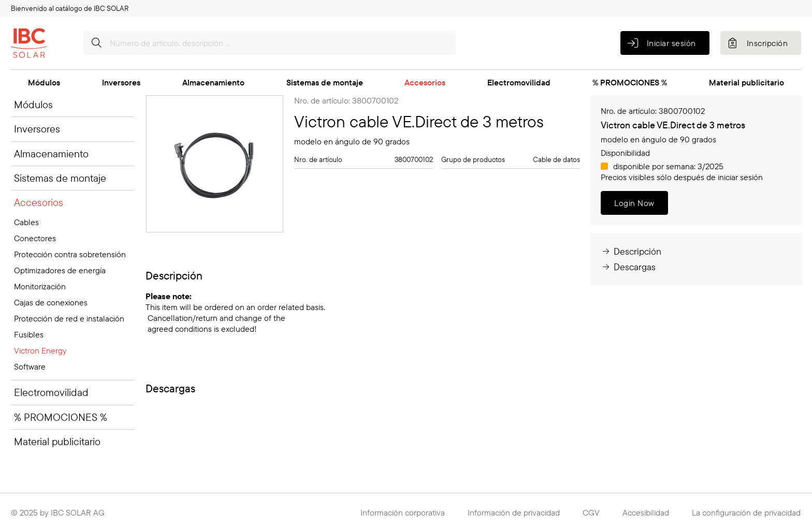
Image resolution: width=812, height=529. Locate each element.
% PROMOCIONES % (630, 82)
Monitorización (40, 286)
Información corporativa (403, 512)
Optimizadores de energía (60, 270)
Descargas (628, 267)
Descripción (631, 251)
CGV (591, 512)
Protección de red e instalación (69, 318)
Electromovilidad (519, 82)
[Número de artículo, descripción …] (270, 43)
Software (30, 366)
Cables (26, 222)
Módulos (44, 82)
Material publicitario (746, 82)
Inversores (121, 82)
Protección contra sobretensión (70, 254)
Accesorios (425, 82)
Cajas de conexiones (51, 302)
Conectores (35, 238)
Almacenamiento (213, 82)
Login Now (634, 203)
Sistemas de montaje (325, 82)
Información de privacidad (514, 512)
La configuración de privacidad (746, 512)
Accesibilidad (646, 512)
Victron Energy (40, 350)
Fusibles (29, 334)
